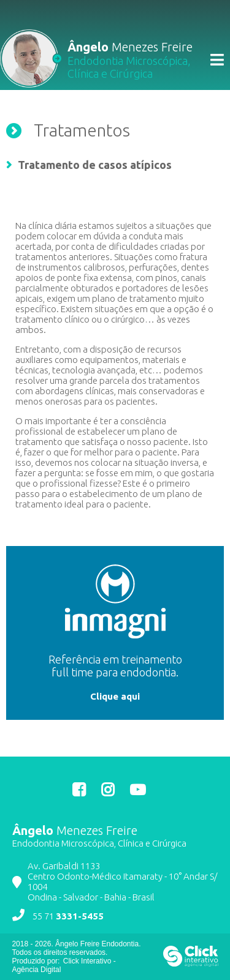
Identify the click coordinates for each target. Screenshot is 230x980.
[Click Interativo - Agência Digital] (191, 964)
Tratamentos (82, 130)
